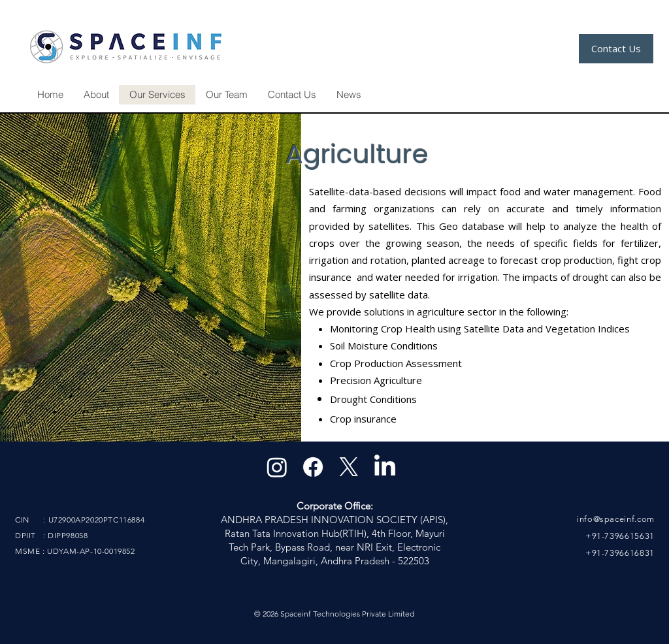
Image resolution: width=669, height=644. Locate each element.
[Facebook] (313, 467)
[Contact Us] (616, 49)
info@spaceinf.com (616, 519)
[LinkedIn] (385, 467)
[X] (349, 467)
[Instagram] (277, 467)
